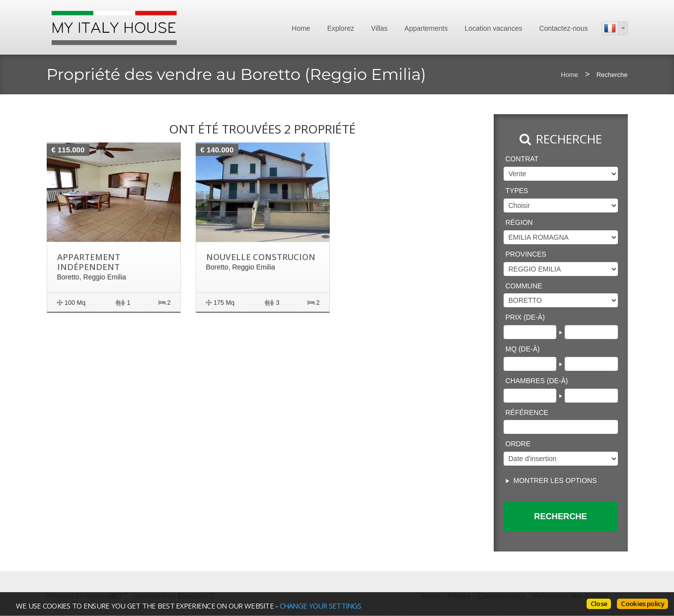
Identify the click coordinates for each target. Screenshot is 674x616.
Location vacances (493, 28)
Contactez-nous (563, 28)
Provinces (526, 254)
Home (301, 28)
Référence (527, 412)
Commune (524, 286)
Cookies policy (642, 604)
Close (599, 604)
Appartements (426, 28)
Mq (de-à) (523, 349)
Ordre (518, 444)
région (519, 222)
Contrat (522, 159)
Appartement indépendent (89, 262)
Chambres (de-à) (537, 381)
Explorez (341, 28)
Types (517, 191)
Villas (379, 28)
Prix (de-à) (525, 317)
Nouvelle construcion (261, 257)
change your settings (320, 606)
